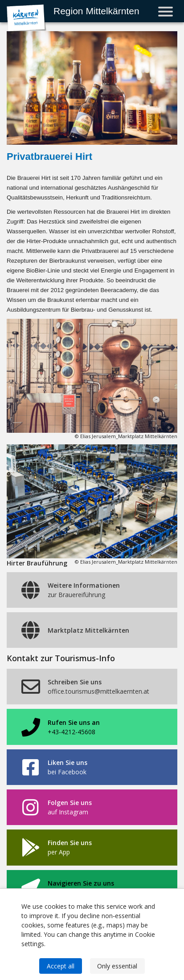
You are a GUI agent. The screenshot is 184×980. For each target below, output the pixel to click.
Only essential (117, 966)
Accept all (61, 966)
